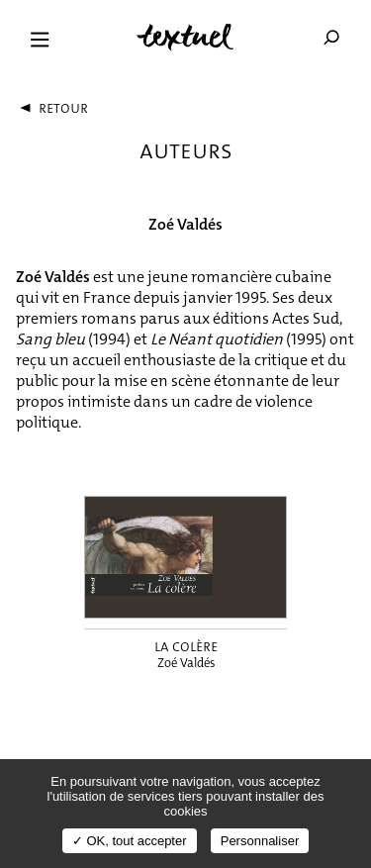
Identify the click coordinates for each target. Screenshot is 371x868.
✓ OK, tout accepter (130, 841)
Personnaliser (260, 841)
